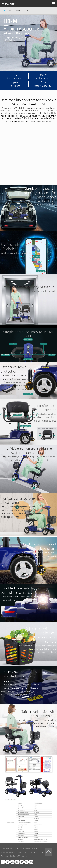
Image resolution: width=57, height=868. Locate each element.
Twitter (8, 862)
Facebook (3, 862)
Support (28, 848)
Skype (26, 862)
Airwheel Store (17, 862)
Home (3, 848)
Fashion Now (11, 848)
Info (4, 11)
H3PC (18, 11)
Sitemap (35, 848)
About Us (42, 848)
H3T (10, 11)
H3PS (26, 11)
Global (31, 862)
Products (20, 848)
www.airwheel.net (14, 852)
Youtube (12, 862)
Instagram (22, 862)
